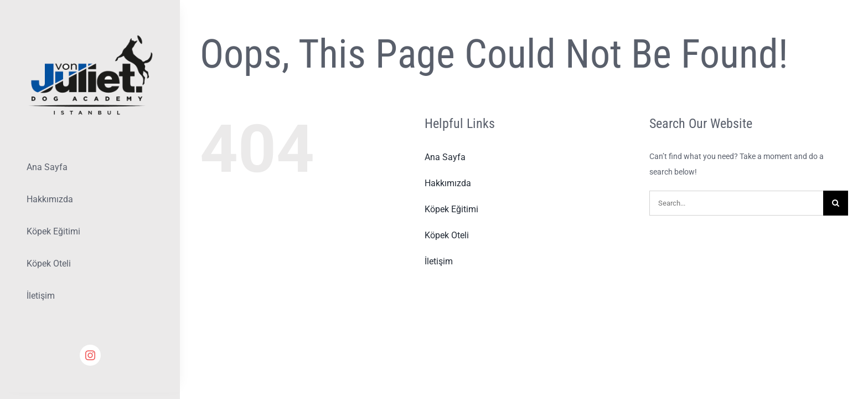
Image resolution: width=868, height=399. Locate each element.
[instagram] (90, 355)
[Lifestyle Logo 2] (90, 37)
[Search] (836, 203)
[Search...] (736, 203)
